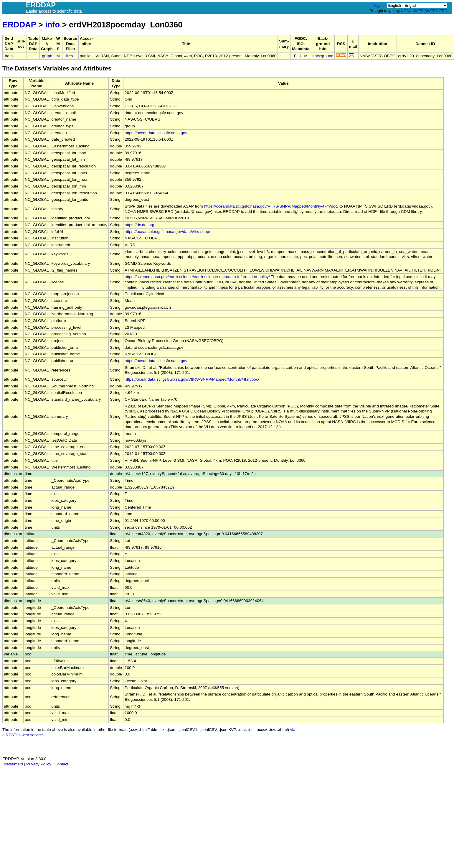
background (323, 56)
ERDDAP (19, 25)
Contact (61, 764)
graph (47, 56)
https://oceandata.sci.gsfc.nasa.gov (156, 133)
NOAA (406, 11)
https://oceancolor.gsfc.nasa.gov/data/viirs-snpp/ (167, 232)
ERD (443, 11)
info (52, 25)
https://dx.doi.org (139, 225)
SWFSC (431, 11)
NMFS (418, 11)
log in (379, 5)
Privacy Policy (39, 764)
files (69, 56)
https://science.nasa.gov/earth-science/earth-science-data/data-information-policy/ (197, 277)
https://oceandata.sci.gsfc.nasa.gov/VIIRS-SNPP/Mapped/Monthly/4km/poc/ (271, 206)
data (9, 56)
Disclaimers (13, 764)
